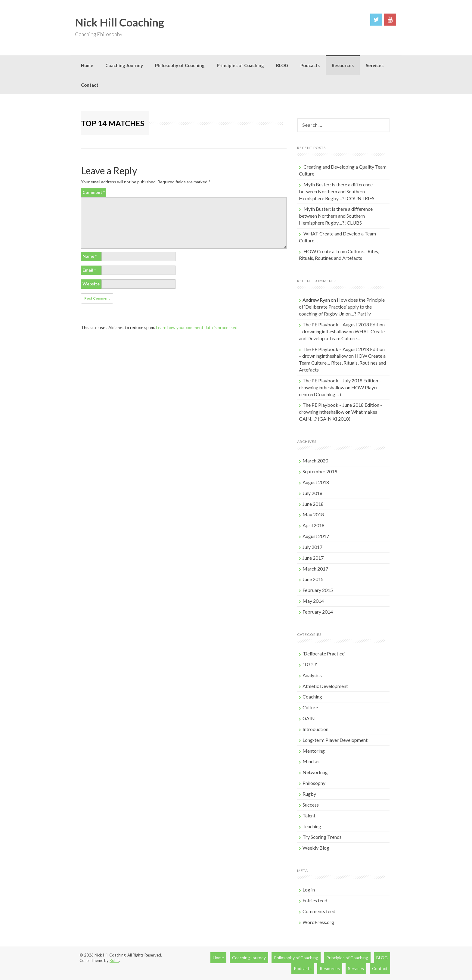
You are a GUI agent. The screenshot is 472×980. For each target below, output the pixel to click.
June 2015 (313, 579)
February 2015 (318, 590)
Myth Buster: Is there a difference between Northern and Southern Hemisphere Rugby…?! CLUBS (336, 216)
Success (311, 805)
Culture (310, 707)
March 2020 (315, 460)
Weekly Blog (316, 848)
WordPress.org (318, 922)
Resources (343, 65)
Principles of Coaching (240, 65)
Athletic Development (325, 686)
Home (87, 65)
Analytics (312, 675)
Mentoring (314, 751)
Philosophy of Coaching (180, 65)
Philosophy (314, 783)
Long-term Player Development (335, 740)
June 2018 (313, 504)
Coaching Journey (124, 65)
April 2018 (314, 525)
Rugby (309, 794)
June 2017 (313, 558)
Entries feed (315, 900)
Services (375, 65)
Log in (309, 890)
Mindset (311, 761)
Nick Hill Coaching (120, 22)
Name (90, 256)
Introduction (315, 729)
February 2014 (318, 612)
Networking (315, 772)
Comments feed (319, 911)
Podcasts (310, 65)
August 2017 (316, 536)
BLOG (282, 65)
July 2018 (312, 493)
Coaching (312, 697)
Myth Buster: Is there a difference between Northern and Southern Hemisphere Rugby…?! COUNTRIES (337, 191)
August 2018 (316, 482)
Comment (94, 192)
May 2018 (313, 514)
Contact (90, 85)
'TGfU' (310, 664)
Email (89, 270)
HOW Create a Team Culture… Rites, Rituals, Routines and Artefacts (342, 363)
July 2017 (312, 547)
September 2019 (320, 471)
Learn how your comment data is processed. (197, 327)
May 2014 (313, 601)
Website (91, 284)
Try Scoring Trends (322, 837)
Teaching (312, 826)
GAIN (309, 718)
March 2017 (315, 569)
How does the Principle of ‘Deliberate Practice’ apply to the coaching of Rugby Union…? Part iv (342, 307)
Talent (309, 815)
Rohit (114, 960)
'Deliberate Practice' (324, 653)
